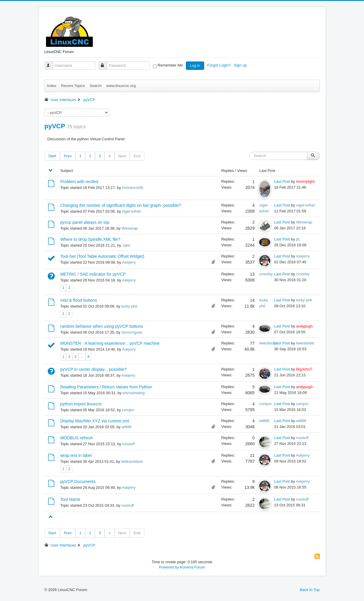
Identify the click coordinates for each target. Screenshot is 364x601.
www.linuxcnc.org (121, 86)
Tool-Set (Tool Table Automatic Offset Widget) (102, 256)
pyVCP (55, 126)
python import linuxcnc (81, 404)
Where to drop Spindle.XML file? (90, 239)
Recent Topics (73, 86)
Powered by (169, 567)
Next (122, 156)
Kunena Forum (193, 567)
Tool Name (70, 499)
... (82, 357)
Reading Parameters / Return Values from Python (106, 387)
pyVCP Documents (78, 482)
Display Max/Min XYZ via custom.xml (95, 421)
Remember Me (170, 65)
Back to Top (310, 590)
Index (52, 86)
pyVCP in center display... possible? (94, 369)
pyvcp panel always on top (85, 222)
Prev (68, 156)
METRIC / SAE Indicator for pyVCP (93, 274)
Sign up (241, 65)
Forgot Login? (219, 65)
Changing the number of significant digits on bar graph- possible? (121, 205)
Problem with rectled (79, 182)
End (137, 156)
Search (96, 86)
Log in (195, 65)
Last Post (282, 181)
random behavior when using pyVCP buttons (102, 326)
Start (52, 156)
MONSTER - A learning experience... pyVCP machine (110, 343)
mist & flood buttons (79, 300)
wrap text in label (76, 455)
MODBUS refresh (77, 438)
